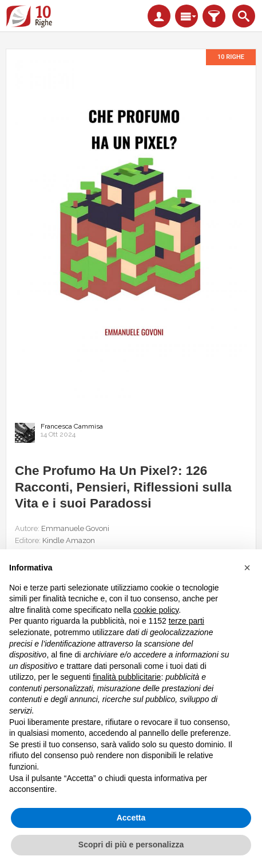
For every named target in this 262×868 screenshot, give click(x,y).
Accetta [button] (131, 818)
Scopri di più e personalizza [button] (131, 845)
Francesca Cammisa (72, 426)
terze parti (186, 621)
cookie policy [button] (156, 610)
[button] (247, 568)
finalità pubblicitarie (127, 677)
